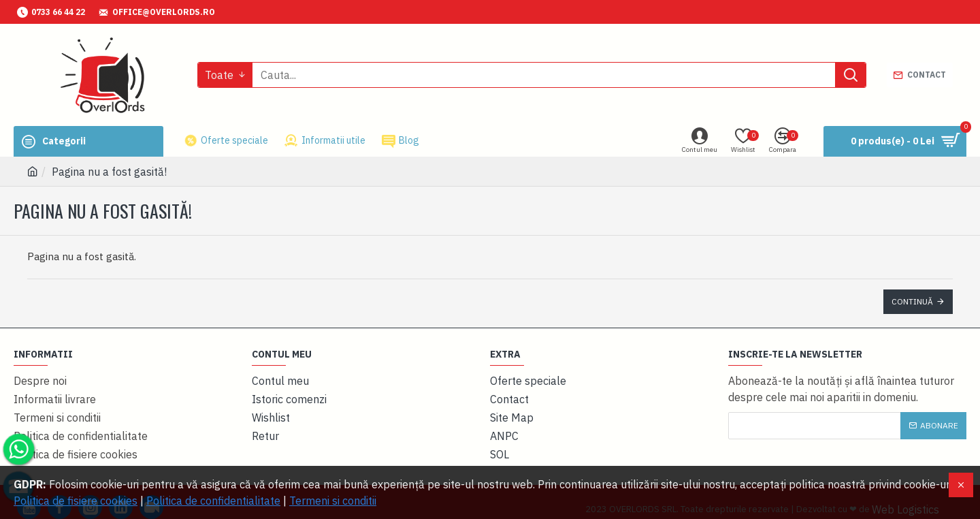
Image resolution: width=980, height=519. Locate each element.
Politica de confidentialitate (213, 501)
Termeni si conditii (333, 501)
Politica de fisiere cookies (76, 501)
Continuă (912, 301)
